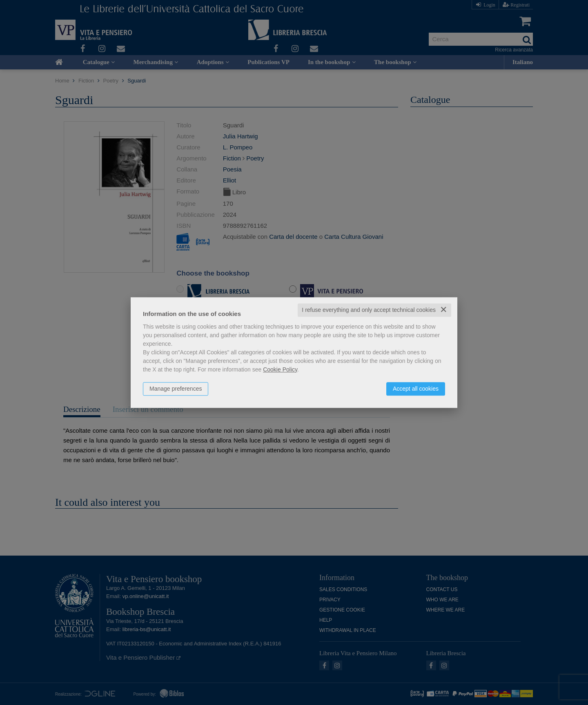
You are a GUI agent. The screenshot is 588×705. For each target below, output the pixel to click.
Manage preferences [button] (176, 389)
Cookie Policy (280, 369)
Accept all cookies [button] (416, 389)
